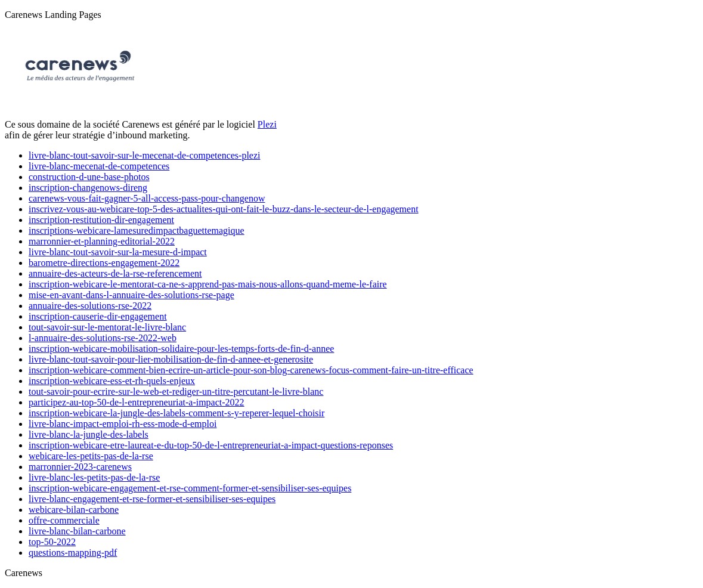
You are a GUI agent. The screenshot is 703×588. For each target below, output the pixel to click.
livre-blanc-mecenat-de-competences (99, 166)
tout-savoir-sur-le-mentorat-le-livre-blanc (107, 327)
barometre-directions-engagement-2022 (104, 263)
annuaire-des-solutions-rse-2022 (90, 306)
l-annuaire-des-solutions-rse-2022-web (103, 338)
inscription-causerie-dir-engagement (98, 316)
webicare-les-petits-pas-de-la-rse (91, 456)
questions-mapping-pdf (73, 553)
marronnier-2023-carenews (80, 467)
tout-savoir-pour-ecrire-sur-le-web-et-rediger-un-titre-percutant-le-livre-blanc (176, 392)
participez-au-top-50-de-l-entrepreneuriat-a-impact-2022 (137, 402)
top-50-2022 (52, 542)
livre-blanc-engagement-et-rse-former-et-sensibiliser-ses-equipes (152, 499)
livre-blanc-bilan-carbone (77, 531)
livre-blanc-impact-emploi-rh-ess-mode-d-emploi (123, 424)
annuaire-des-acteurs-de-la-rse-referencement (115, 273)
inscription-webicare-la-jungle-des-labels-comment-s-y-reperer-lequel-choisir (176, 413)
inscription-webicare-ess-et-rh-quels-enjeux (112, 381)
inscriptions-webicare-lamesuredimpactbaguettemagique (137, 230)
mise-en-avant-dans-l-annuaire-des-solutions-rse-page (131, 295)
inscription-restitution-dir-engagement (101, 220)
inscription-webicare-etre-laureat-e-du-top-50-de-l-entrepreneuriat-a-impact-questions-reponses (211, 445)
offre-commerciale (64, 520)
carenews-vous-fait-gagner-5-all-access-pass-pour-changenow (147, 198)
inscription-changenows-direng (88, 188)
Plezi (267, 124)
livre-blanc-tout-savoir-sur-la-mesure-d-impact (118, 252)
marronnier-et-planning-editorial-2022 (102, 241)
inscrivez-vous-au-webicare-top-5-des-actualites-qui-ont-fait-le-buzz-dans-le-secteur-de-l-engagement (224, 209)
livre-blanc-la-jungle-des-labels (89, 434)
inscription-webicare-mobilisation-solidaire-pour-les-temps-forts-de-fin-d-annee (181, 349)
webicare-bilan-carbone (74, 510)
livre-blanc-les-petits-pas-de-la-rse (94, 477)
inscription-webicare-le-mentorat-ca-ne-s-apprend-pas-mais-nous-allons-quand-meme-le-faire (208, 284)
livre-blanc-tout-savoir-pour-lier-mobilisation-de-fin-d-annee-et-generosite (171, 359)
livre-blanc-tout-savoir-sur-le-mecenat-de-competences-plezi (145, 155)
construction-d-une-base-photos (89, 177)
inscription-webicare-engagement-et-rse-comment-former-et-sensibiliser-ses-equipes (190, 488)
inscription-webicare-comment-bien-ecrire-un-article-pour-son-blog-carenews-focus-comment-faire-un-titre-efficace (251, 370)
